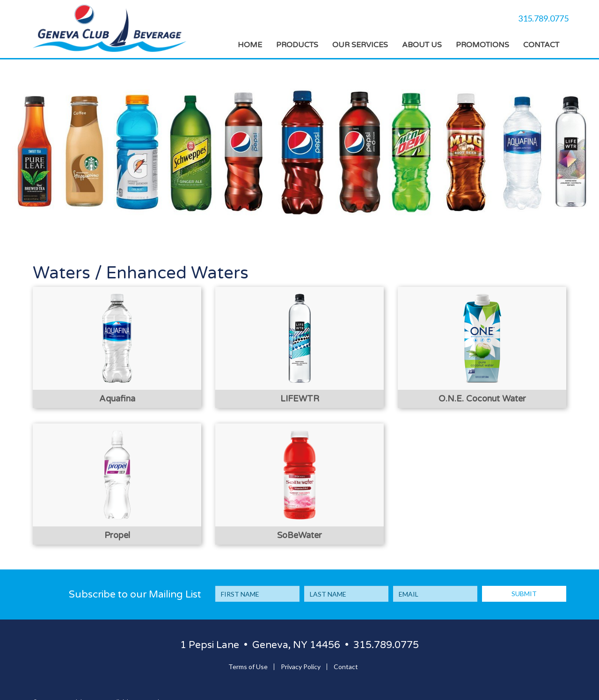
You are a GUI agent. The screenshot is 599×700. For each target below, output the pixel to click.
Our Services (360, 45)
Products (297, 45)
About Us (422, 45)
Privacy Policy (301, 667)
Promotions (482, 45)
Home (250, 45)
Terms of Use (248, 667)
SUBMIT (524, 594)
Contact (541, 45)
